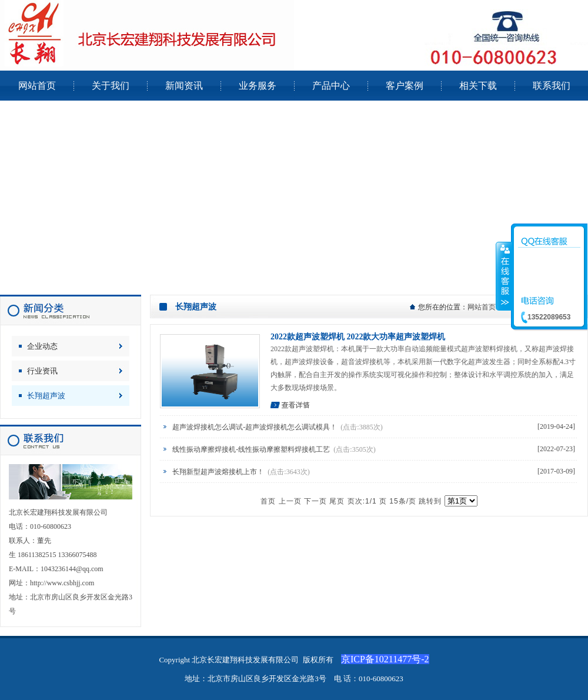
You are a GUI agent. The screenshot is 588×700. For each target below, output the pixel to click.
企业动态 (42, 346)
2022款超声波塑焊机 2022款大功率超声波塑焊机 (358, 337)
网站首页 (482, 307)
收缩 (504, 276)
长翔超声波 (46, 396)
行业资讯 (42, 371)
